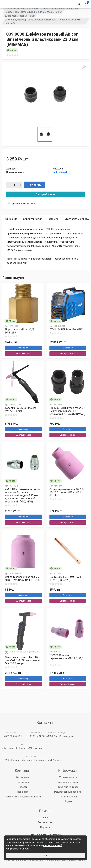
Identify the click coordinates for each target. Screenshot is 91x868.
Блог (46, 818)
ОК (45, 856)
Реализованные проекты (68, 792)
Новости (23, 787)
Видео (68, 801)
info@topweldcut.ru (13, 748)
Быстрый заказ (46, 202)
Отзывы (54, 227)
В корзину (34, 193)
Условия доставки (68, 782)
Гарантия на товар (68, 787)
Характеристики (33, 227)
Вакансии (23, 792)
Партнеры (46, 827)
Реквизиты (23, 782)
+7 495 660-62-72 (11, 736)
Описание (11, 227)
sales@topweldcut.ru (34, 748)
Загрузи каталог (68, 797)
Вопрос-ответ (46, 822)
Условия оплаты (68, 777)
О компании (23, 777)
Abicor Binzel (60, 180)
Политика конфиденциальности (23, 797)
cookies (36, 839)
